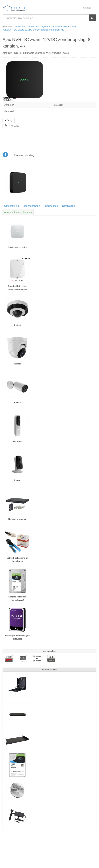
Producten (20, 26)
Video (31, 26)
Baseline (57, 26)
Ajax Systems (43, 26)
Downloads (68, 206)
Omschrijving (12, 206)
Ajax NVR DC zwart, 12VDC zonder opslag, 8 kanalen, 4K (33, 30)
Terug (9, 120)
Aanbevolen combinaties (18, 212)
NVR (67, 26)
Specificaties (51, 206)
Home (7, 26)
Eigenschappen (31, 206)
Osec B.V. (14, 8)
